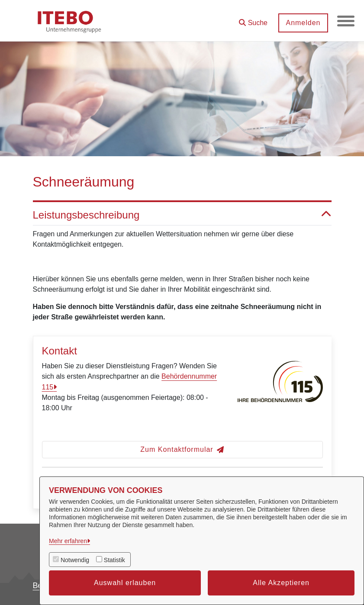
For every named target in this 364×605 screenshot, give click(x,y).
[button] (253, 20)
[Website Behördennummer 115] (280, 391)
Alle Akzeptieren (281, 583)
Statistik (114, 560)
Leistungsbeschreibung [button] (182, 215)
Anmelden (303, 23)
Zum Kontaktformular (182, 449)
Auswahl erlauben (125, 583)
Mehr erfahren (68, 541)
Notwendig (75, 560)
